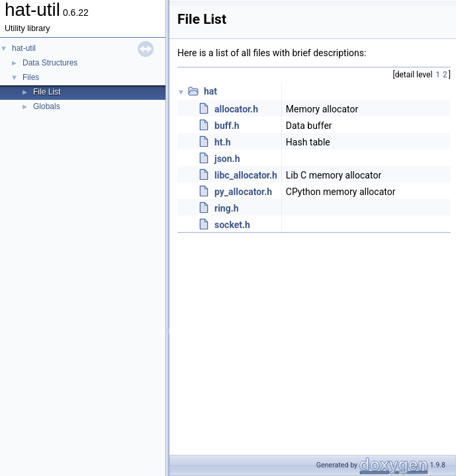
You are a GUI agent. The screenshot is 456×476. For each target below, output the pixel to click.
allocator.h (236, 109)
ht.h (222, 142)
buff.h (227, 126)
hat (210, 91)
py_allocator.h (243, 192)
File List (47, 92)
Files (31, 77)
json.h (227, 159)
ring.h (227, 208)
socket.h (232, 225)
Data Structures (50, 63)
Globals (47, 106)
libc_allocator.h (246, 175)
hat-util (24, 48)
